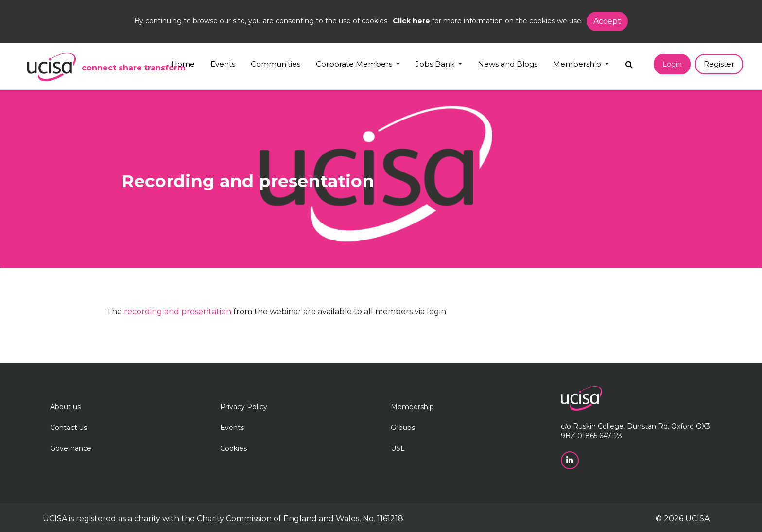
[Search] (629, 62)
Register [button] (719, 64)
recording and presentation (178, 312)
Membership (412, 407)
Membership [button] (578, 64)
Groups (403, 428)
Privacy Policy (244, 407)
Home (183, 64)
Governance (71, 448)
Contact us (69, 428)
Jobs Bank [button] (436, 64)
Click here (411, 21)
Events (223, 64)
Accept (607, 21)
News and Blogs (508, 64)
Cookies (234, 448)
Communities (276, 64)
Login (672, 64)
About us (65, 407)
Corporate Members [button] (355, 64)
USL (398, 448)
